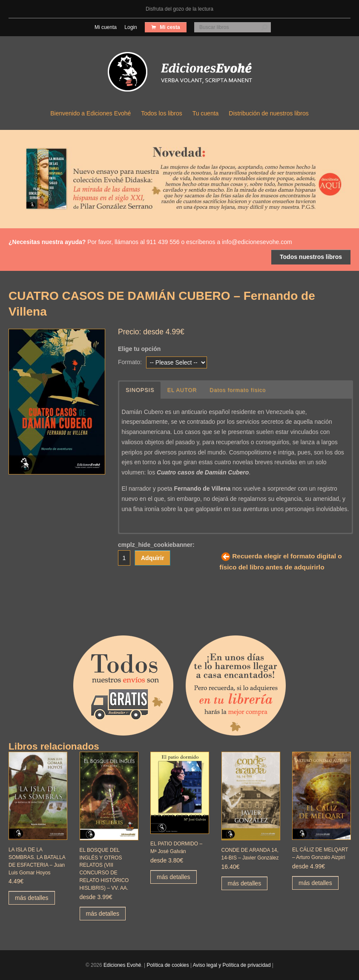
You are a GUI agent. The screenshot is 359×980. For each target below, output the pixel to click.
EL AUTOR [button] (182, 390)
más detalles (32, 898)
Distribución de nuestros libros (269, 113)
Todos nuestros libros (311, 257)
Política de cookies (168, 965)
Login (131, 27)
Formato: (130, 362)
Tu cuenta (206, 113)
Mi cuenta (106, 27)
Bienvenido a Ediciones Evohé (90, 113)
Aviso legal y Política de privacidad (232, 965)
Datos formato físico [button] (238, 390)
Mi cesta (169, 27)
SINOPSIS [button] (140, 390)
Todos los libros (162, 113)
